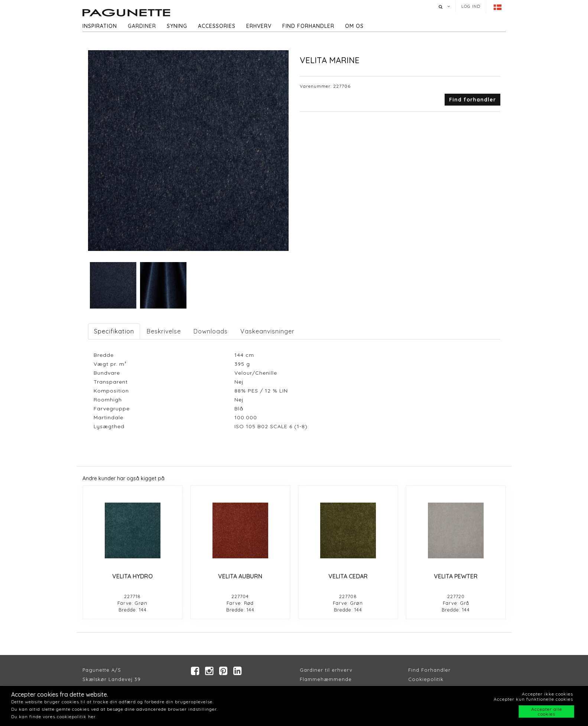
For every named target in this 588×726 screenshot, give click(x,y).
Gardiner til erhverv (326, 670)
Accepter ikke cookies (548, 694)
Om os (354, 26)
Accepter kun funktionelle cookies (533, 699)
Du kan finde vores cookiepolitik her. (54, 717)
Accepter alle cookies (547, 712)
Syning (177, 26)
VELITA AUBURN (240, 576)
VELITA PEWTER (456, 576)
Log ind (471, 6)
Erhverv (259, 26)
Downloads (211, 331)
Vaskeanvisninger (267, 331)
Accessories (217, 26)
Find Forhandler (429, 670)
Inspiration (100, 26)
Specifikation (114, 331)
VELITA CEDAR (348, 576)
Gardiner (142, 26)
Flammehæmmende (326, 679)
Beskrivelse (164, 331)
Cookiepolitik (426, 679)
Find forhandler (308, 26)
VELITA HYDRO (132, 576)
